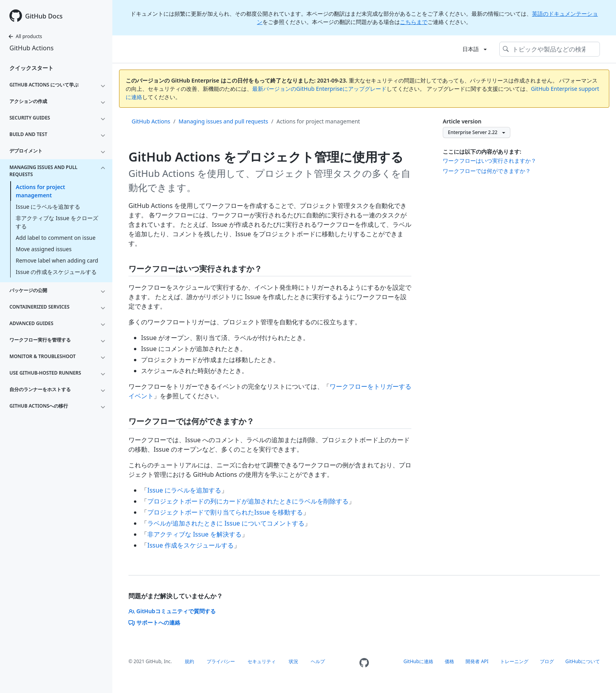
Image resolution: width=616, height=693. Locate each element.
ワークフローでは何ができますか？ (487, 171)
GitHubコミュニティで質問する (172, 611)
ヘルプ (318, 661)
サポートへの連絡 (154, 622)
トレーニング (514, 661)
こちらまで (414, 22)
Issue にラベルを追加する (48, 207)
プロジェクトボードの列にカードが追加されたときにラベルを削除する (248, 501)
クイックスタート (31, 68)
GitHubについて (583, 661)
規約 (189, 661)
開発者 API (477, 661)
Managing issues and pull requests (224, 121)
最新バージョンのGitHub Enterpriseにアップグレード (319, 89)
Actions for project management (40, 191)
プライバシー (221, 661)
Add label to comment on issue (56, 238)
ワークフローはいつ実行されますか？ (489, 161)
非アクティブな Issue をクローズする (57, 222)
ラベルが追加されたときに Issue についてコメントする (226, 523)
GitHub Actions (31, 48)
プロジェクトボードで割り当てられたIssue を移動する (225, 512)
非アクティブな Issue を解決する (194, 534)
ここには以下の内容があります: (482, 152)
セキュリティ (262, 661)
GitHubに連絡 (418, 661)
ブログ (547, 661)
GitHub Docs (44, 16)
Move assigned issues (44, 249)
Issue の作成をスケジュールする (56, 272)
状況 (293, 661)
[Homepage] (364, 663)
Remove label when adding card (57, 260)
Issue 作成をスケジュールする (191, 545)
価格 (449, 661)
